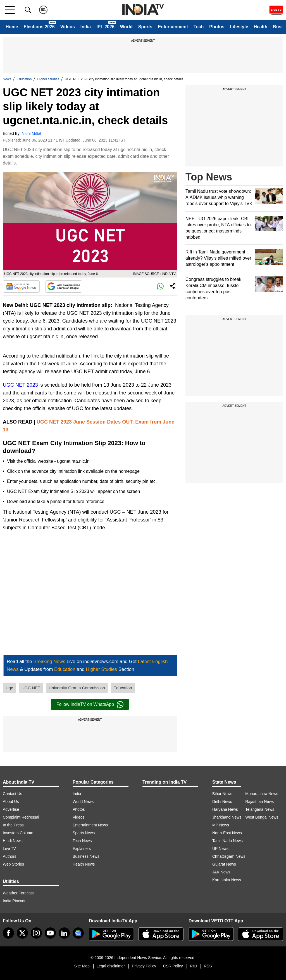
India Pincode (15, 901)
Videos (68, 27)
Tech (199, 27)
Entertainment (173, 27)
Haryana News (225, 809)
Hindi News (13, 841)
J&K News (221, 872)
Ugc (9, 688)
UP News (220, 849)
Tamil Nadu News (227, 841)
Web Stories (13, 864)
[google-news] (78, 933)
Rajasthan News (259, 802)
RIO (193, 966)
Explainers (82, 849)
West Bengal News (262, 817)
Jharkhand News (227, 817)
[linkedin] (64, 933)
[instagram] (36, 933)
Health (260, 27)
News (7, 79)
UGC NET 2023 (20, 385)
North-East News (227, 833)
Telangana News (260, 809)
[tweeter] (22, 933)
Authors (9, 856)
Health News (84, 864)
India (86, 27)
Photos (217, 27)
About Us (11, 802)
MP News (221, 825)
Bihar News (222, 794)
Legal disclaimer (111, 966)
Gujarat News (224, 864)
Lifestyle (239, 27)
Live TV (9, 849)
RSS (208, 966)
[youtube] (50, 933)
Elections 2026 (39, 27)
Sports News (84, 833)
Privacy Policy (144, 966)
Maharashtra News (262, 794)
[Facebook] (8, 933)
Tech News (82, 841)
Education (24, 79)
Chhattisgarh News (229, 856)
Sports (145, 27)
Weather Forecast (18, 893)
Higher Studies (48, 79)
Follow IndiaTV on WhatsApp (90, 704)
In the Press (13, 825)
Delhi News (222, 802)
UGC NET (31, 688)
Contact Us (12, 794)
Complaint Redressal (21, 817)
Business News (86, 856)
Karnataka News (227, 880)
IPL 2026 (105, 27)
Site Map (82, 966)
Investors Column (18, 833)
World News (83, 802)
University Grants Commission (77, 688)
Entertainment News (90, 825)
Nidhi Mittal (31, 133)
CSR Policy (173, 966)
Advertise (11, 809)
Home (12, 27)
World (126, 27)
